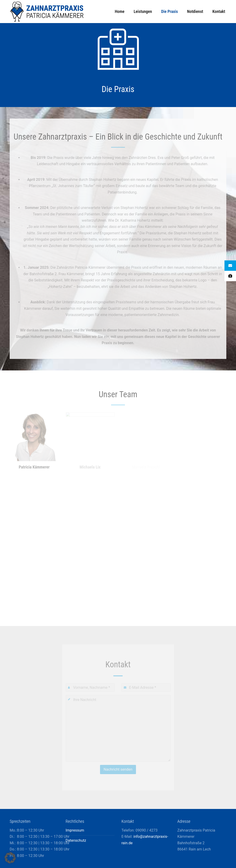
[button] (10, 858)
